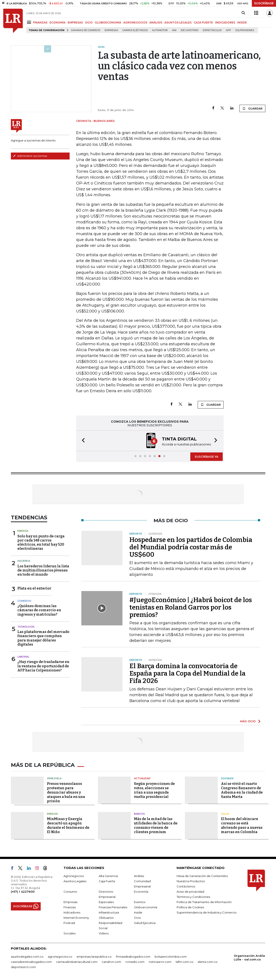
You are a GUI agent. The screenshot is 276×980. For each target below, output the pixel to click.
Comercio (24, 601)
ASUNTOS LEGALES (178, 22)
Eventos (140, 902)
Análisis (139, 876)
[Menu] (30, 22)
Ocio (137, 918)
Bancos (139, 814)
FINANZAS (40, 22)
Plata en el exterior (34, 588)
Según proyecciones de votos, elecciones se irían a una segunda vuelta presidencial (154, 790)
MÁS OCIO (248, 721)
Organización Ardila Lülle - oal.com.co (249, 958)
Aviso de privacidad (190, 892)
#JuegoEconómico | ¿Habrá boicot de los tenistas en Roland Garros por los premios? (191, 607)
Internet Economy (76, 918)
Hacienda (24, 561)
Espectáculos (212, 30)
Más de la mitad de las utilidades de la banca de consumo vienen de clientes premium (156, 825)
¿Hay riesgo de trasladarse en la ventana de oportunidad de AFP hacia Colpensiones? (43, 666)
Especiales (106, 902)
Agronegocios (74, 876)
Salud (225, 814)
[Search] (243, 13)
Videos (104, 933)
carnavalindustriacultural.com (77, 962)
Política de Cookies (190, 907)
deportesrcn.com (23, 967)
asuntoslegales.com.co (27, 957)
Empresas (111, 30)
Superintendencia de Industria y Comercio (207, 912)
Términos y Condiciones (193, 897)
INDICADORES (225, 22)
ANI (174, 30)
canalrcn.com (111, 962)
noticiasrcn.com (160, 962)
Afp (228, 30)
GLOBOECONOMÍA (108, 22)
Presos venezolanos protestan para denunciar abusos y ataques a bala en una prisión (66, 792)
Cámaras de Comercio (86, 30)
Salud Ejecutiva (145, 923)
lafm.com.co (185, 962)
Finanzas (70, 907)
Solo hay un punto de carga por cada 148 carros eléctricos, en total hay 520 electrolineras (41, 542)
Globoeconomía (146, 907)
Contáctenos (186, 886)
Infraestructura (109, 912)
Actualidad (142, 778)
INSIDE (242, 22)
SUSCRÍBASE (264, 3)
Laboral (23, 657)
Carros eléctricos (135, 30)
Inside (138, 912)
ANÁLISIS (156, 22)
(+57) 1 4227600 (23, 892)
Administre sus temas (30, 156)
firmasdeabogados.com (133, 957)
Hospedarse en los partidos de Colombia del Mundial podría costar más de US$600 (191, 547)
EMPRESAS (75, 22)
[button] (82, 441)
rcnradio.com (135, 962)
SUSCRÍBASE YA (207, 457)
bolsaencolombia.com (171, 957)
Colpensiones (245, 30)
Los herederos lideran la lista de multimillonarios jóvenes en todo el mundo (43, 570)
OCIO (89, 22)
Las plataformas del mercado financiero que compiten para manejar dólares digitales (43, 638)
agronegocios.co (60, 957)
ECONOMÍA (58, 22)
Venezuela (54, 778)
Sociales (227, 778)
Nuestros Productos (191, 881)
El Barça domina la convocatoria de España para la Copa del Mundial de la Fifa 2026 (187, 673)
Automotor (160, 30)
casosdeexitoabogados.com (31, 962)
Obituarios (106, 918)
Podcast (69, 923)
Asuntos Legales (75, 881)
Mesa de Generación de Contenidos (202, 876)
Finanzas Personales (113, 907)
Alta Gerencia (108, 876)
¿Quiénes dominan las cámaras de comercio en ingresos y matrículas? (39, 610)
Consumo (70, 892)
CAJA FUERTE (203, 22)
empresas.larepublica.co (94, 957)
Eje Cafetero (190, 30)
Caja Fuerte (107, 881)
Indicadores (72, 912)
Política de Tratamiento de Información (204, 902)
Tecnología (26, 627)
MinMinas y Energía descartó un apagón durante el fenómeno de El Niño (68, 825)
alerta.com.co (208, 962)
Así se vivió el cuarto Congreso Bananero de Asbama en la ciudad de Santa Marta (242, 790)
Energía (23, 531)
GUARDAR (252, 108)
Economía (141, 892)
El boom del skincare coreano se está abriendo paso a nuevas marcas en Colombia (242, 825)
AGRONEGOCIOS (135, 22)
